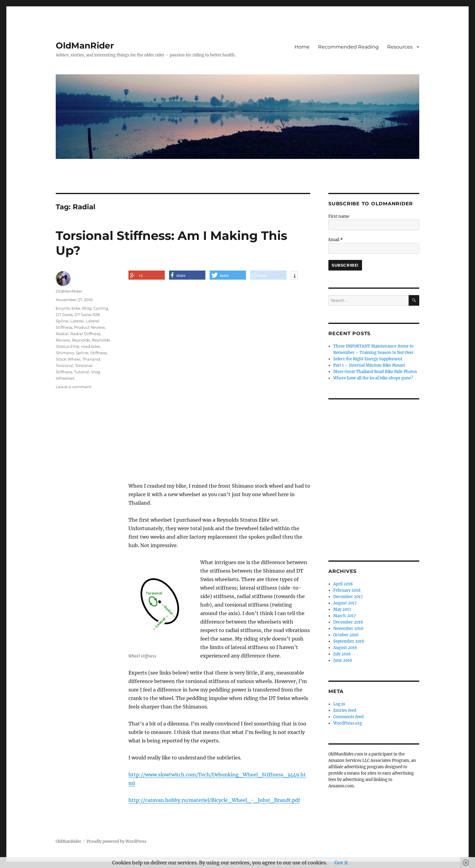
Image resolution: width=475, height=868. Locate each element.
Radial (62, 334)
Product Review (89, 327)
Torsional (65, 365)
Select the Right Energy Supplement (368, 359)
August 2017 (345, 603)
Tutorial (81, 372)
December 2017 (348, 597)
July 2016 (342, 654)
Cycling (101, 308)
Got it (341, 863)
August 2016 (345, 648)
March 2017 (345, 616)
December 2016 (348, 622)
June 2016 (343, 660)
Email (336, 240)
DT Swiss (64, 315)
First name (339, 216)
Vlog (95, 372)
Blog (87, 308)
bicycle (63, 308)
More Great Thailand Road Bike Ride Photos (375, 372)
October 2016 (346, 635)
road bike (91, 346)
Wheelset (65, 378)
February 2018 (347, 590)
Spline (82, 353)
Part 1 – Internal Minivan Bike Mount (369, 365)
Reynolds (81, 340)
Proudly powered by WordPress (117, 841)
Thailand (91, 359)
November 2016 (348, 629)
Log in (339, 704)
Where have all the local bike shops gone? (373, 378)
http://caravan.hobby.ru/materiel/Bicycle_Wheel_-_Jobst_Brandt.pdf (214, 800)
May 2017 (342, 609)
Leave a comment (74, 387)
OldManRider (85, 45)
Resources (400, 47)
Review (63, 340)
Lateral (77, 321)
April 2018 (343, 584)
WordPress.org (348, 723)
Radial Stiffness (85, 334)
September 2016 (349, 641)
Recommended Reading (348, 47)
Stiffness (98, 353)
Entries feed (345, 710)
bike (76, 308)
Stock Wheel (68, 359)
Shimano (65, 353)
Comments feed (348, 717)
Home (302, 47)
